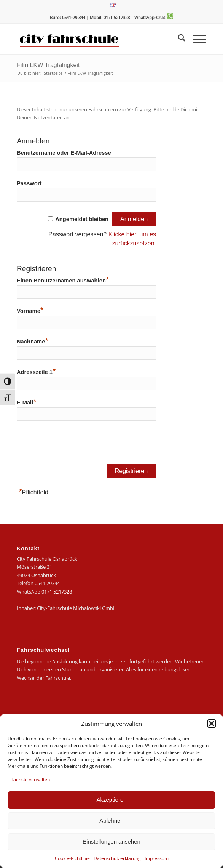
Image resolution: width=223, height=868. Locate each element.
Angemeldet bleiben (82, 219)
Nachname (33, 341)
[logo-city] (92, 39)
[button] (212, 724)
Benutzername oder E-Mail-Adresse (64, 153)
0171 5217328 (57, 592)
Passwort (29, 183)
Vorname (30, 310)
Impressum (157, 858)
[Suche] (178, 39)
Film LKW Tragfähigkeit (48, 65)
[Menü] (196, 39)
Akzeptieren (111, 800)
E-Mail (27, 402)
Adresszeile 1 (36, 371)
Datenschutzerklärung (117, 858)
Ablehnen (111, 821)
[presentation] (75, 445)
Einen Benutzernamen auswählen (63, 280)
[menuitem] (113, 5)
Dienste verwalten (31, 779)
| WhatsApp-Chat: (152, 17)
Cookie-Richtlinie (72, 858)
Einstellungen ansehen (111, 842)
